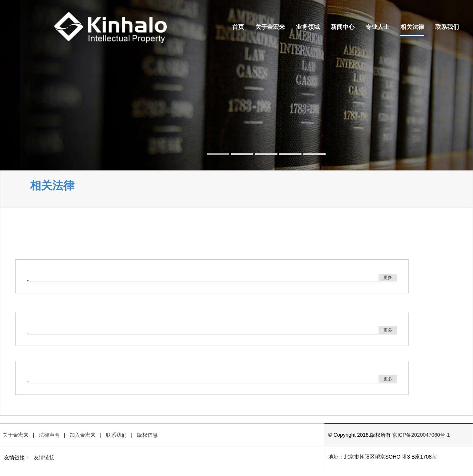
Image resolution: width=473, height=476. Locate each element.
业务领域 (308, 27)
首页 (238, 27)
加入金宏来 (83, 435)
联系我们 (447, 27)
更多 (388, 277)
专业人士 (377, 27)
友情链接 (44, 457)
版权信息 (147, 435)
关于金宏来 (270, 27)
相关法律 (412, 27)
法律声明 (49, 435)
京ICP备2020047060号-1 (421, 435)
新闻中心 (343, 27)
